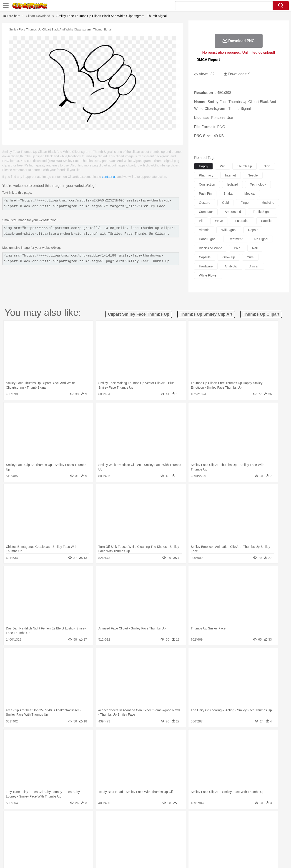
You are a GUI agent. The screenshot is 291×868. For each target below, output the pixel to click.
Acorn (29, 819)
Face (196, 833)
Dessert (52, 847)
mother (70, 833)
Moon (153, 819)
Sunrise (164, 819)
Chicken (76, 826)
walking (130, 833)
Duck (104, 826)
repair (253, 230)
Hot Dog (219, 847)
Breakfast (29, 847)
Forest (229, 819)
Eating (184, 847)
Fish (137, 826)
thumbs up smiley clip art (206, 314)
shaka (228, 194)
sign (267, 166)
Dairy (41, 847)
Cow (87, 826)
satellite (267, 221)
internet (230, 175)
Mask (29, 833)
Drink (63, 847)
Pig (213, 826)
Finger (206, 833)
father (175, 833)
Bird (45, 826)
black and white (211, 248)
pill (201, 221)
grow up (229, 257)
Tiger (234, 826)
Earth (87, 819)
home (141, 833)
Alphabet (209, 840)
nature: (17, 819)
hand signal (208, 239)
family (59, 833)
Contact (240, 859)
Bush (199, 819)
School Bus (123, 840)
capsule (205, 257)
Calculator (224, 840)
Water (190, 819)
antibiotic (231, 266)
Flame (104, 819)
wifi (222, 166)
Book (55, 840)
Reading (82, 840)
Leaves (53, 819)
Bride (48, 833)
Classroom (67, 840)
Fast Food (76, 847)
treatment (235, 239)
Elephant (126, 826)
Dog (95, 826)
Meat (97, 847)
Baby (39, 833)
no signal (261, 239)
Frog (145, 826)
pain (237, 248)
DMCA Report (208, 60)
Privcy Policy (223, 859)
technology (258, 184)
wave (219, 221)
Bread (194, 847)
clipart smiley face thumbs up (139, 314)
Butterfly (55, 826)
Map (136, 840)
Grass (128, 819)
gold (226, 203)
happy (203, 166)
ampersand (233, 212)
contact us (109, 177)
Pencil (94, 840)
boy (166, 833)
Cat (66, 826)
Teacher (44, 840)
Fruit (88, 847)
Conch (76, 819)
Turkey (244, 826)
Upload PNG (271, 859)
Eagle (114, 826)
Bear (36, 826)
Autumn (41, 819)
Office (197, 840)
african (254, 266)
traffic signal (262, 212)
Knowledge (149, 840)
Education (107, 840)
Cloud (209, 819)
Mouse (203, 826)
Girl (158, 833)
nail (255, 248)
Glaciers (116, 819)
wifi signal (229, 230)
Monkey (191, 826)
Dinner (163, 847)
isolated (232, 184)
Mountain (177, 819)
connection (207, 184)
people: (17, 833)
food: (16, 846)
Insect (172, 826)
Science (175, 840)
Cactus (65, 819)
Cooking (206, 847)
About (195, 859)
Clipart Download (38, 16)
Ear (110, 833)
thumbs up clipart (261, 314)
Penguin (223, 826)
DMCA (253, 859)
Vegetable (137, 847)
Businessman (86, 833)
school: (17, 840)
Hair (151, 833)
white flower (208, 275)
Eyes (119, 833)
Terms (207, 859)
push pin (205, 194)
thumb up (245, 166)
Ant (28, 826)
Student (31, 840)
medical (250, 194)
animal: (17, 826)
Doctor (101, 833)
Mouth (186, 833)
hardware (206, 266)
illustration (242, 221)
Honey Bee (158, 826)
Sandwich (109, 847)
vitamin (204, 230)
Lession (237, 840)
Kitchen (151, 847)
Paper (186, 840)
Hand (217, 833)
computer (206, 212)
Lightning (141, 819)
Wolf (254, 826)
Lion (181, 826)
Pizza (173, 847)
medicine (268, 203)
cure (250, 257)
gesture (205, 203)
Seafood (123, 847)
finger (245, 203)
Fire (95, 819)
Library (163, 840)
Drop (219, 819)
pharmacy (206, 175)
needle (253, 175)
